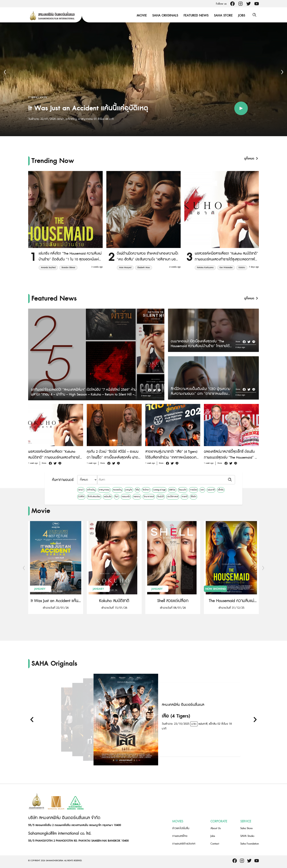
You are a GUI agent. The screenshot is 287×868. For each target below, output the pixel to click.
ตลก (202, 490)
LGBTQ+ (172, 490)
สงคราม (137, 497)
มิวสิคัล (81, 497)
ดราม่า (81, 490)
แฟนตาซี (211, 490)
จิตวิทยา (146, 490)
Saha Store (222, 15)
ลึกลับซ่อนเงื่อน (94, 497)
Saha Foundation (250, 844)
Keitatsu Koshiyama (205, 268)
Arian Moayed (125, 268)
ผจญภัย (129, 490)
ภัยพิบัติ (161, 497)
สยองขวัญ (117, 490)
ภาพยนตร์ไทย (180, 836)
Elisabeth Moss (144, 268)
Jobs (241, 15)
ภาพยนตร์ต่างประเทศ (184, 844)
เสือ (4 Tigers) (176, 716)
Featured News (195, 15)
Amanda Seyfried (48, 268)
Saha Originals (164, 15)
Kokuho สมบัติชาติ (114, 601)
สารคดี (184, 497)
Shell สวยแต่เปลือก (173, 601)
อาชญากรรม (104, 490)
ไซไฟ (137, 490)
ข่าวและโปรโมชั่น (181, 828)
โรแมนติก (183, 490)
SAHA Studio (247, 836)
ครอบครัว (126, 497)
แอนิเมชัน (108, 497)
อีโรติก (193, 497)
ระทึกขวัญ (91, 490)
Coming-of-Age (159, 490)
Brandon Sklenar (68, 268)
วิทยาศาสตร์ (149, 497)
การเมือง (193, 490)
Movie (141, 15)
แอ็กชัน (221, 490)
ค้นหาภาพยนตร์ (63, 480)
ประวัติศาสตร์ (173, 497)
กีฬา (117, 497)
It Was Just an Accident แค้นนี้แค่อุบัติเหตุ (56, 601)
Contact (215, 844)
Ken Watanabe (226, 268)
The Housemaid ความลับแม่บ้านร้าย (231, 601)
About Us (216, 828)
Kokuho (242, 268)
